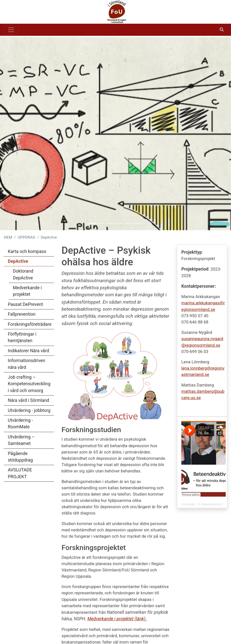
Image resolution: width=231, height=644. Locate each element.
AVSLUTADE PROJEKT (20, 473)
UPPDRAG (26, 237)
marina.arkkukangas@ (202, 303)
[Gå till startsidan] (113, 12)
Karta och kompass (27, 251)
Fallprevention (22, 314)
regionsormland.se (203, 345)
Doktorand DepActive (23, 274)
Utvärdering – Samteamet (21, 440)
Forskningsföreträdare (30, 324)
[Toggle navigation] (11, 30)
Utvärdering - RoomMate (20, 424)
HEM (8, 237)
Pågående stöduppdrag (20, 457)
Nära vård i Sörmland (28, 400)
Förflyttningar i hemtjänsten (22, 337)
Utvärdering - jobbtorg (29, 410)
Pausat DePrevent (25, 304)
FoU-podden (188, 504)
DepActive (18, 261)
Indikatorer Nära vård (28, 351)
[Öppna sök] (222, 30)
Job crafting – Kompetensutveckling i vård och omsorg (29, 384)
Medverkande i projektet (27, 291)
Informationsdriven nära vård (26, 364)
